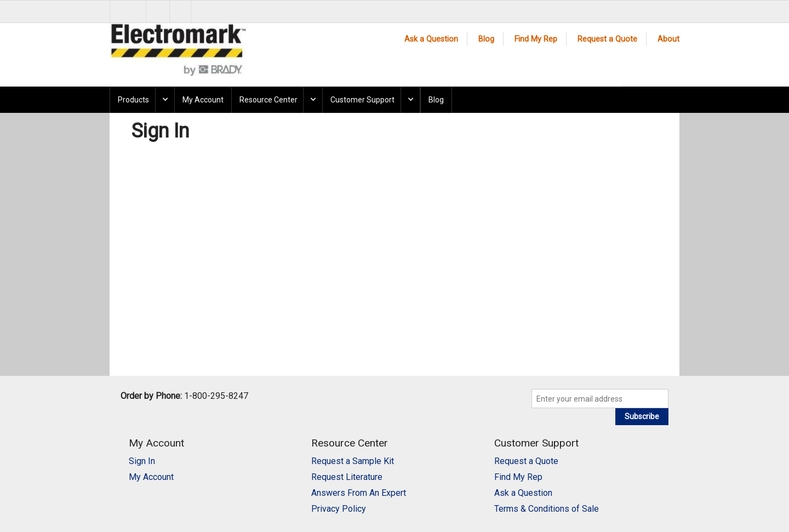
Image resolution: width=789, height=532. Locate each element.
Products (133, 100)
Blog (486, 39)
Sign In (142, 461)
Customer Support (362, 100)
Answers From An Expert (359, 493)
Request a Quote (607, 39)
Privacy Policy (339, 509)
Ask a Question (431, 39)
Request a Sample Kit (353, 461)
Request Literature (347, 477)
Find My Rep (536, 39)
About (668, 39)
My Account (203, 100)
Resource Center (268, 100)
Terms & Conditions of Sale (547, 509)
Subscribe (642, 416)
